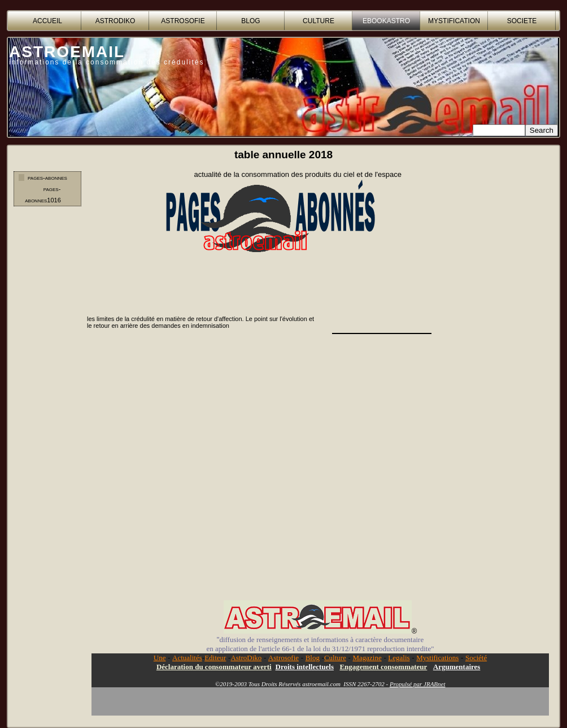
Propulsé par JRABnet (418, 684)
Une (160, 658)
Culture (335, 658)
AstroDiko (246, 658)
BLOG (250, 21)
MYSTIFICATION (454, 21)
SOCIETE (522, 21)
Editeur (215, 658)
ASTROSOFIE (183, 21)
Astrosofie (283, 658)
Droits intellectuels (305, 667)
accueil (47, 21)
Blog (313, 658)
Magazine (367, 658)
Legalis (399, 658)
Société (476, 658)
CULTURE (319, 21)
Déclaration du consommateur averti (214, 667)
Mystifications (437, 658)
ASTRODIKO (115, 21)
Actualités (187, 658)
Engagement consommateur (383, 667)
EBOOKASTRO (386, 21)
